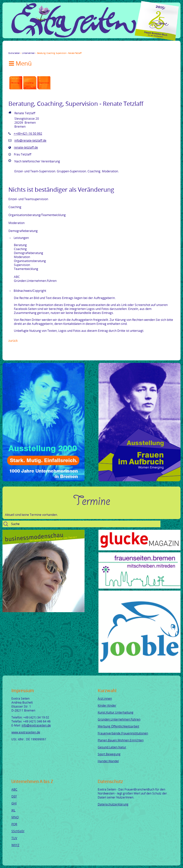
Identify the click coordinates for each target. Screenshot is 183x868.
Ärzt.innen (105, 698)
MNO (15, 817)
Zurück (13, 340)
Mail (40, 49)
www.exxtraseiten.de (26, 732)
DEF (14, 796)
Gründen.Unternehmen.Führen (119, 719)
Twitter (16, 49)
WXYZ (15, 845)
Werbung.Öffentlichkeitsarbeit (118, 726)
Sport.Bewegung (109, 754)
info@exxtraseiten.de (36, 725)
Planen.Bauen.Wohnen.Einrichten (121, 740)
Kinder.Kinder (107, 705)
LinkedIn (28, 49)
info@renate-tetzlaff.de (30, 140)
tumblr (46, 49)
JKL (13, 810)
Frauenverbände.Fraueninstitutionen (123, 733)
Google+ (22, 49)
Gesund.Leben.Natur (112, 747)
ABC (14, 789)
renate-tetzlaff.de (26, 147)
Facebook (10, 49)
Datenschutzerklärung (113, 804)
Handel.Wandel (108, 761)
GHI (14, 803)
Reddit (52, 49)
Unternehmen (28, 53)
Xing (34, 49)
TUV (14, 838)
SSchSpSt (18, 831)
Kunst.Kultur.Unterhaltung (116, 712)
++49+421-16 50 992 (28, 133)
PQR (14, 824)
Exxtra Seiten (14, 53)
